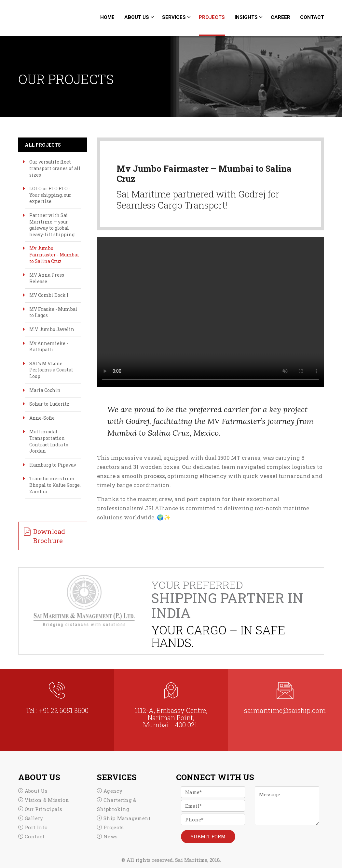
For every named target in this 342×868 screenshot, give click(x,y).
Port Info (36, 827)
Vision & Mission (47, 800)
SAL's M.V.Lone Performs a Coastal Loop (51, 370)
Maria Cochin (45, 390)
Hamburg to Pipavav (53, 465)
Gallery (34, 818)
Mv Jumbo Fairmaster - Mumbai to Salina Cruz (54, 254)
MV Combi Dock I (49, 295)
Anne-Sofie (42, 418)
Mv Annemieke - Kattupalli (49, 347)
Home (107, 17)
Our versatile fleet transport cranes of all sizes (55, 168)
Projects (212, 17)
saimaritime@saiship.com (285, 710)
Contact (312, 17)
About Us (137, 17)
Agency (113, 791)
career (280, 17)
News (110, 836)
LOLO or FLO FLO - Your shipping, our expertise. (50, 195)
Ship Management (127, 818)
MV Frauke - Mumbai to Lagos (53, 312)
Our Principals (44, 809)
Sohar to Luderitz (49, 404)
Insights (246, 17)
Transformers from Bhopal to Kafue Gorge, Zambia (55, 485)
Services (174, 17)
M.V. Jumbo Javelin (52, 329)
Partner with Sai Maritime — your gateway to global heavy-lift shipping (52, 225)
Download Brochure (49, 536)
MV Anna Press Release (47, 278)
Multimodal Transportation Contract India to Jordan (49, 441)
